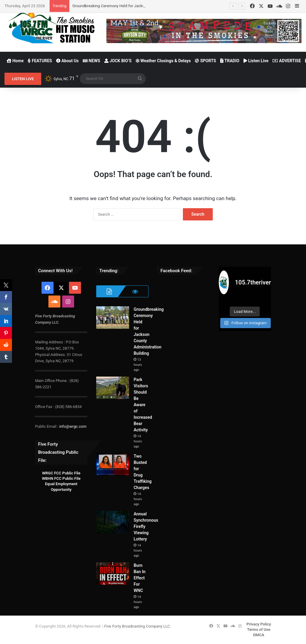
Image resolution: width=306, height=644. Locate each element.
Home (15, 61)
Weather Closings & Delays (163, 61)
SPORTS (205, 61)
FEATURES (40, 61)
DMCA (259, 635)
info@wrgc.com (73, 426)
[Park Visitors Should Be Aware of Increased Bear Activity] (113, 388)
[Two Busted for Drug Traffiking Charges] (113, 464)
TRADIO (230, 61)
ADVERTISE (287, 61)
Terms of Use (259, 629)
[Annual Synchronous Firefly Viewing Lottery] (113, 522)
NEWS (91, 61)
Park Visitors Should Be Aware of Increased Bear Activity (143, 405)
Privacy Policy (259, 624)
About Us (67, 61)
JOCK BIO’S (118, 61)
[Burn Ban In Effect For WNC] (113, 574)
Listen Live (256, 61)
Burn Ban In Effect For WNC (140, 578)
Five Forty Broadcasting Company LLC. (138, 626)
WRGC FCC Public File (61, 473)
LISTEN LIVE (23, 79)
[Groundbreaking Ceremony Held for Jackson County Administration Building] (113, 318)
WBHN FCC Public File (61, 478)
